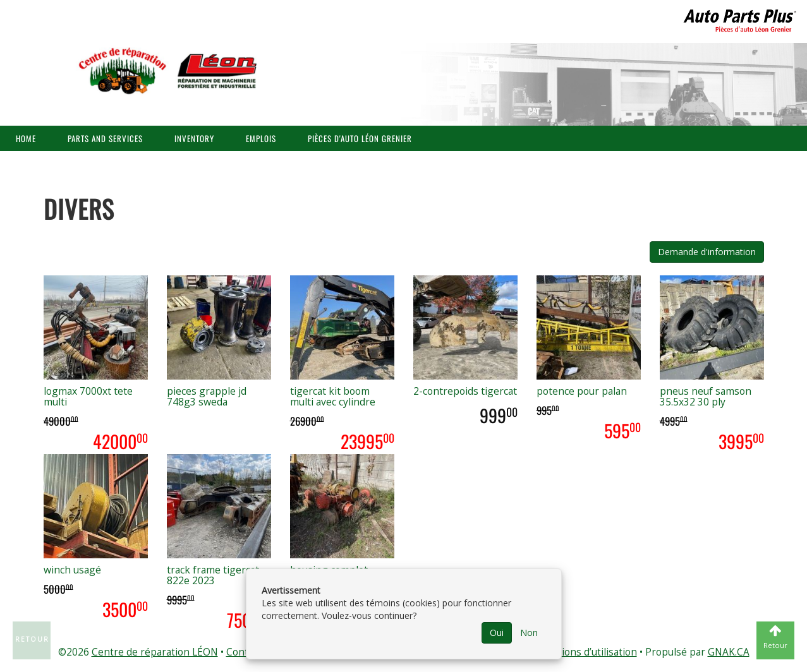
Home (26, 138)
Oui (497, 633)
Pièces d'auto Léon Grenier (360, 138)
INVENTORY (194, 138)
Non (529, 633)
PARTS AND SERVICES (105, 138)
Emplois (261, 138)
